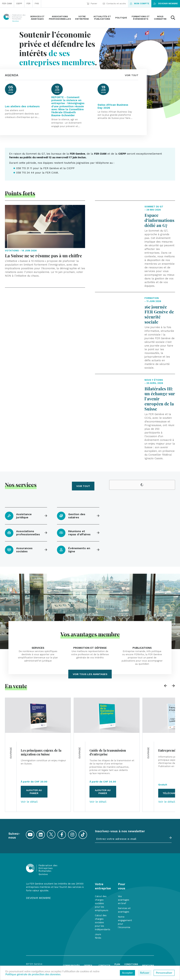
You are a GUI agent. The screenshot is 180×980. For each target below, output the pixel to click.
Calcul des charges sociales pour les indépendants (103, 923)
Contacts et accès (114, 4)
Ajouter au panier (34, 792)
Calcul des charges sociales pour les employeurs (102, 903)
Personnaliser (164, 973)
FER (28, 4)
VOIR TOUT (132, 75)
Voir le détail (29, 802)
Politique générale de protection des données (33, 974)
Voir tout (83, 486)
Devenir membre (166, 4)
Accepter (127, 973)
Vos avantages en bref (124, 900)
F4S (37, 4)
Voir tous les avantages (90, 674)
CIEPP (19, 4)
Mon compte (140, 4)
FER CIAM (7, 4)
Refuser (145, 973)
